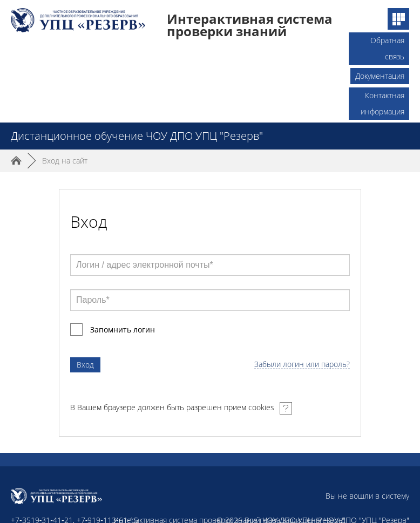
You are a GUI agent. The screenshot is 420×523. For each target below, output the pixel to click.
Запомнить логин (123, 330)
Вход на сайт (65, 161)
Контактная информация (382, 97)
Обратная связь (387, 42)
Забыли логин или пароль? (302, 365)
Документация (380, 76)
